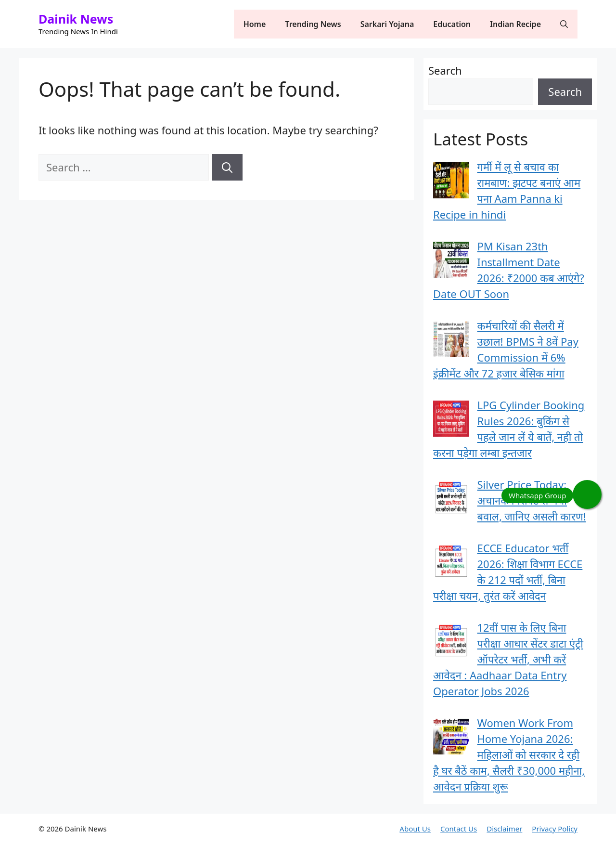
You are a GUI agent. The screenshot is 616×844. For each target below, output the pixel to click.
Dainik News (76, 19)
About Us (415, 829)
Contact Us (459, 829)
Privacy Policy (555, 829)
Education (452, 24)
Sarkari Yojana (387, 24)
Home (255, 24)
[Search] (227, 167)
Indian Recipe (515, 24)
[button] (564, 24)
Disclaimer (504, 829)
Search (445, 70)
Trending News (313, 24)
